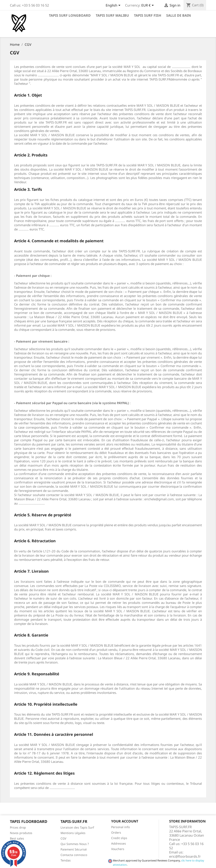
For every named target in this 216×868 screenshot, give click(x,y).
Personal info (120, 827)
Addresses (119, 843)
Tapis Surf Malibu (112, 15)
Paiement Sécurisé (74, 849)
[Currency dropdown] (148, 6)
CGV (63, 838)
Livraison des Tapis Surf (77, 827)
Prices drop (18, 827)
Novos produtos (21, 833)
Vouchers (118, 849)
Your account (125, 821)
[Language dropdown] (114, 6)
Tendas (66, 860)
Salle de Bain (179, 15)
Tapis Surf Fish (148, 15)
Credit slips (119, 838)
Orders (116, 832)
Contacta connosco (74, 855)
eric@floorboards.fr (185, 856)
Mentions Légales (73, 833)
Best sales (17, 838)
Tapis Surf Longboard (70, 15)
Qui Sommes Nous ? (75, 844)
